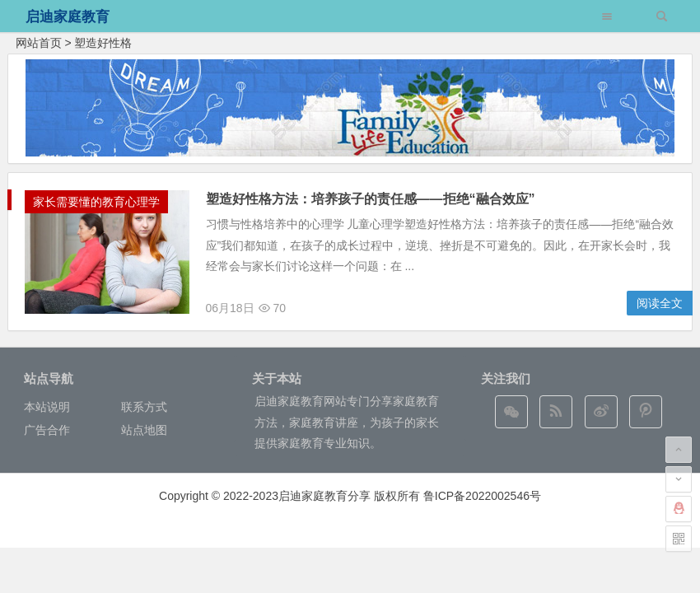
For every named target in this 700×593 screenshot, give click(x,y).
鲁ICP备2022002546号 (482, 496)
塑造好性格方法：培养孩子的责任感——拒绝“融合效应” (371, 199)
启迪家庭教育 (68, 17)
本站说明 (47, 407)
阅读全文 (660, 303)
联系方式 (144, 407)
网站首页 (39, 43)
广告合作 (47, 430)
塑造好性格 (103, 43)
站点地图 (144, 430)
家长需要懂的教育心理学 (96, 202)
